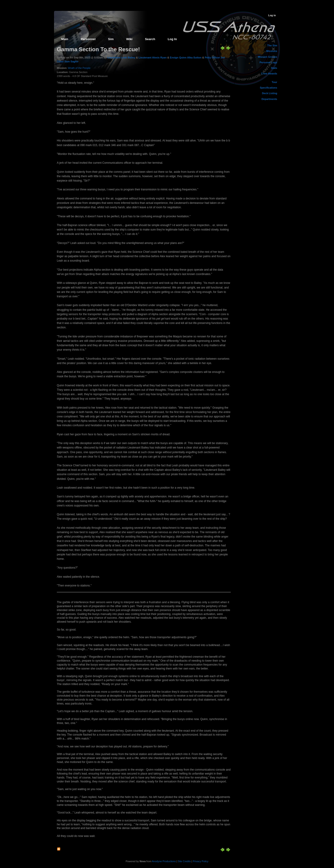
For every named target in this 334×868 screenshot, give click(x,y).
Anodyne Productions (164, 861)
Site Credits (184, 861)
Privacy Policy (201, 861)
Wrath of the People (79, 68)
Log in (272, 15)
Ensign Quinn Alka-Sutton (186, 58)
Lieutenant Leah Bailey (121, 58)
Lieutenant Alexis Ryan (153, 58)
